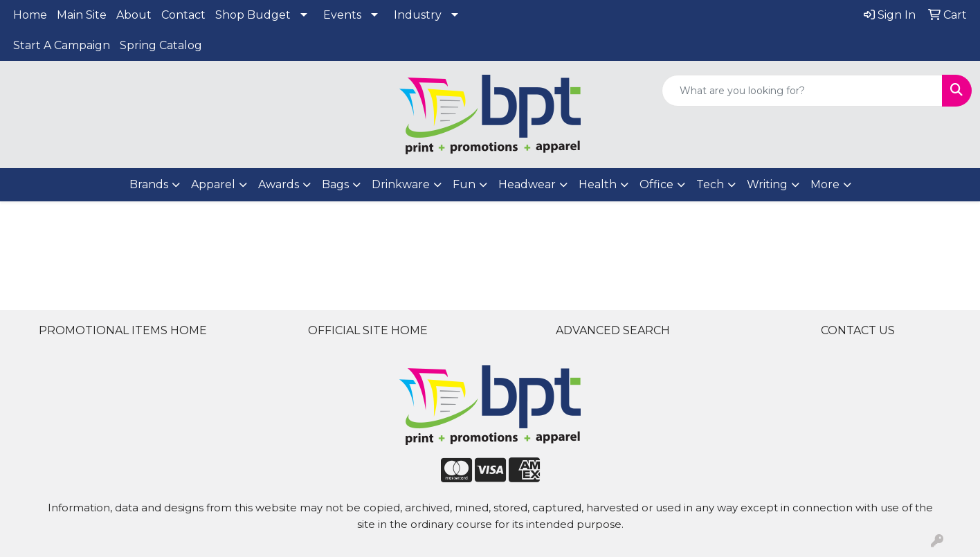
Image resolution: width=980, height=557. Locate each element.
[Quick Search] (802, 91)
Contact (183, 15)
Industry (418, 15)
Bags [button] (335, 184)
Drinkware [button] (401, 184)
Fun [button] (464, 184)
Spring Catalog (161, 45)
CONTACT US (858, 330)
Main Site (82, 15)
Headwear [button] (527, 184)
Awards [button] (279, 184)
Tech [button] (710, 184)
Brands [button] (149, 184)
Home (30, 15)
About (134, 15)
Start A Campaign (62, 45)
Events (342, 15)
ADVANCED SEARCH (613, 330)
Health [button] (598, 184)
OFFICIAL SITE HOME (368, 330)
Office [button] (656, 184)
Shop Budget (253, 15)
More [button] (825, 184)
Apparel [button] (213, 184)
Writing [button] (767, 184)
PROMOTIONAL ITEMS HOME (123, 330)
